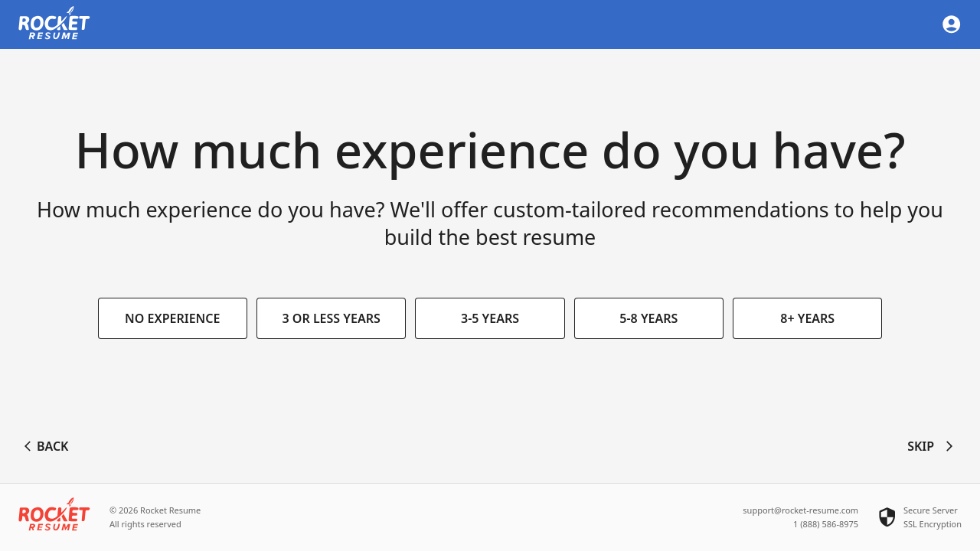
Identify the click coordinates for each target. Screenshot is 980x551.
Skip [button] (931, 447)
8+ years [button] (807, 319)
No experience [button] (173, 319)
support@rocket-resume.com (800, 510)
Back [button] (47, 447)
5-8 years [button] (649, 319)
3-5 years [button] (490, 319)
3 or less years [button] (331, 319)
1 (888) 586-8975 (826, 524)
